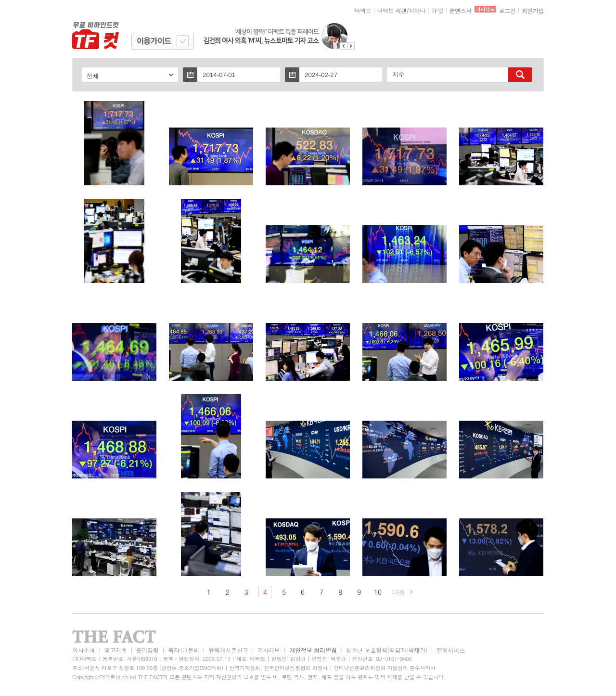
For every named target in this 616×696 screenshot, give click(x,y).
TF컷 (437, 10)
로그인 (507, 10)
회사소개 (83, 650)
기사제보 (269, 650)
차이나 (417, 10)
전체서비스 (451, 650)
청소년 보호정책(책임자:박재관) (387, 650)
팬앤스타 (461, 10)
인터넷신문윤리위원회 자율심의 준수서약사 (385, 668)
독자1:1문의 (184, 650)
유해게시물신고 (228, 650)
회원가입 (533, 10)
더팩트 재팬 (392, 10)
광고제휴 (115, 650)
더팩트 (363, 10)
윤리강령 (148, 650)
